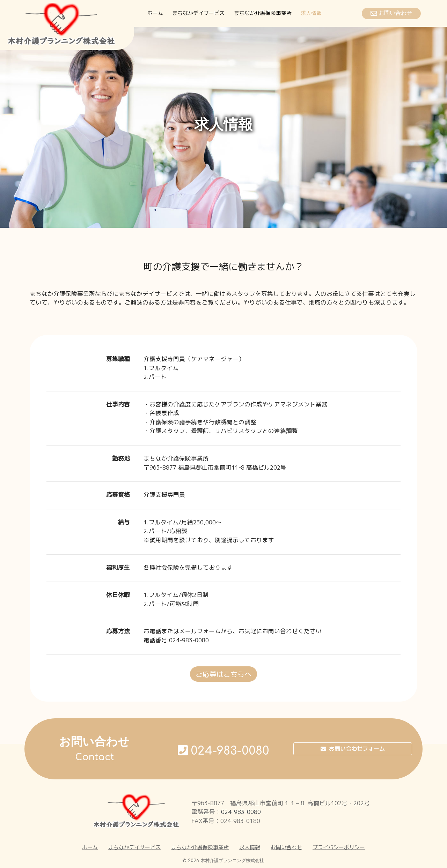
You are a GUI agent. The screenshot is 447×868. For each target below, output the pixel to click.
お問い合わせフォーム (353, 749)
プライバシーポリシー (339, 847)
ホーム (155, 13)
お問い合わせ (286, 847)
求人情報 (311, 13)
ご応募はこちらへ (223, 674)
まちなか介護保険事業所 (263, 13)
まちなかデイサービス (198, 13)
